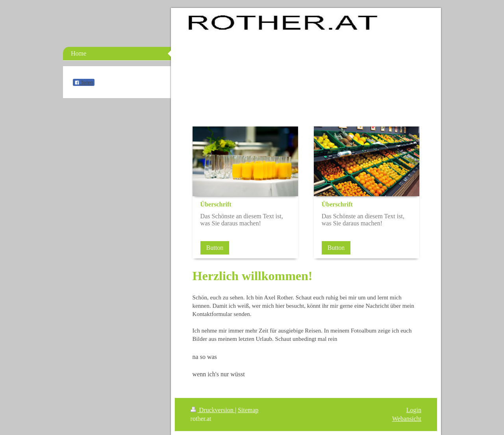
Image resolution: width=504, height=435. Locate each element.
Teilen (84, 83)
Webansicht (407, 419)
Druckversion (213, 410)
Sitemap (248, 410)
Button (215, 248)
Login (414, 410)
